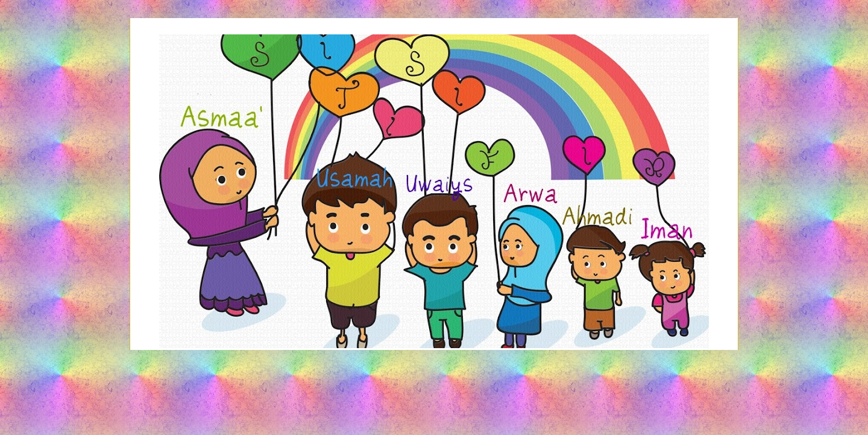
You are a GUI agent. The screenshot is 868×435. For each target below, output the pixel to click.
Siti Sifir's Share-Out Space (434, 68)
